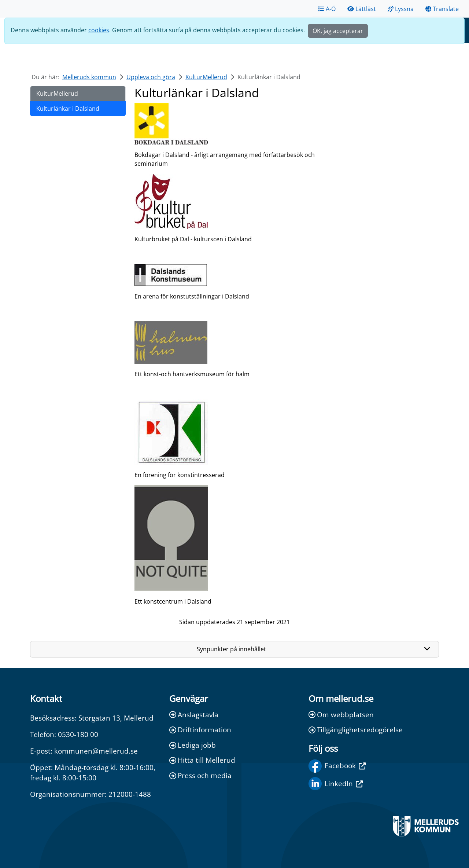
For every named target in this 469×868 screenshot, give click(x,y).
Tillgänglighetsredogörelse (356, 730)
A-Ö (327, 9)
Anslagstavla (194, 715)
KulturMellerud (206, 77)
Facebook (337, 766)
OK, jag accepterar (338, 31)
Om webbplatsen (341, 715)
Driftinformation (200, 730)
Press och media (200, 775)
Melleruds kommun (89, 77)
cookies (99, 30)
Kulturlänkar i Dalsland (68, 109)
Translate (442, 9)
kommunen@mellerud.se (96, 751)
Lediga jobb (193, 745)
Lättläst (362, 9)
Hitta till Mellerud (202, 760)
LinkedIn (336, 784)
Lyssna (401, 9)
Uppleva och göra (151, 77)
